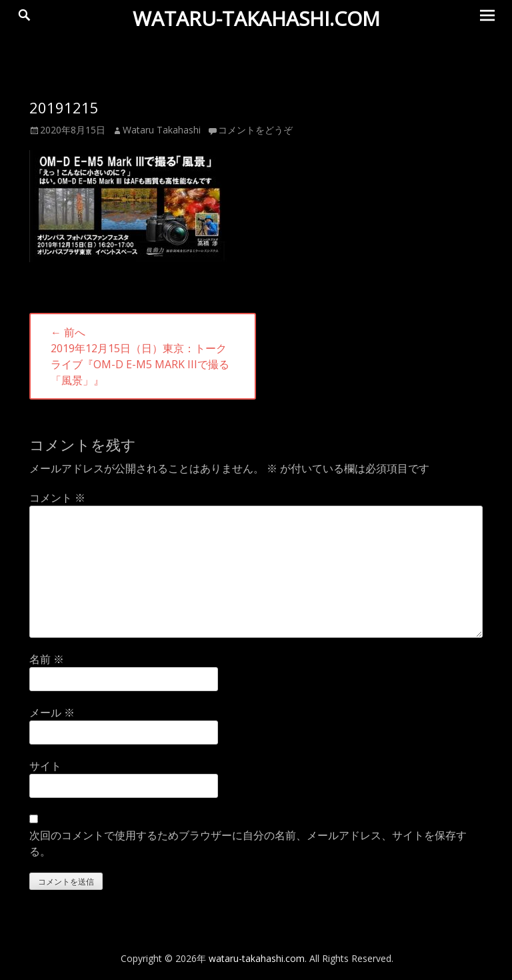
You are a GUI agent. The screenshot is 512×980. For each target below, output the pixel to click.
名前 (47, 659)
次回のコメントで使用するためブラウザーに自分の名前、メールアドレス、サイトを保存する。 (248, 843)
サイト (45, 766)
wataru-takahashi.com (256, 18)
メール (52, 712)
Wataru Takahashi (162, 130)
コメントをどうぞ (255, 130)
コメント (57, 498)
